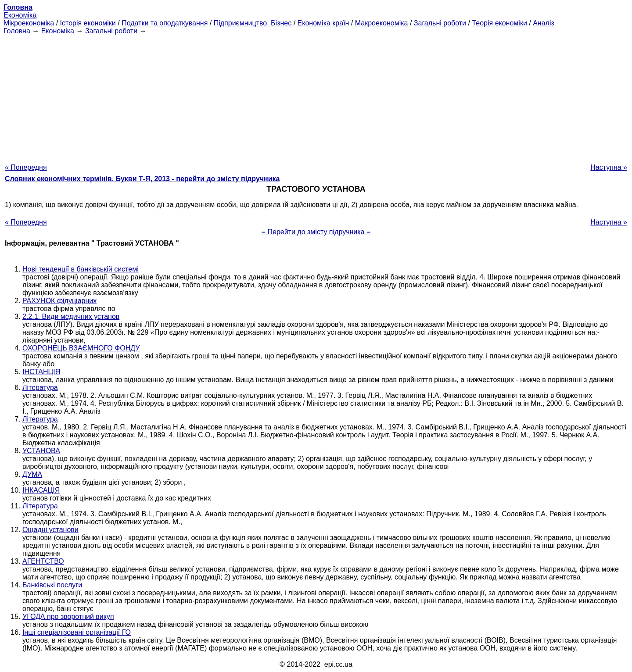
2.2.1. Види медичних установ (71, 316)
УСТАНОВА (41, 451)
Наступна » (609, 167)
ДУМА (32, 474)
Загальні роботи (440, 23)
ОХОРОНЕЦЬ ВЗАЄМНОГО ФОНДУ (81, 348)
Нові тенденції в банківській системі (81, 269)
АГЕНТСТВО (43, 561)
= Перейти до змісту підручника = (316, 232)
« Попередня (26, 167)
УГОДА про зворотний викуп (68, 617)
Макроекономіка (382, 23)
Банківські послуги (52, 585)
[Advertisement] (316, 97)
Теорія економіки (499, 23)
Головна (17, 31)
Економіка (20, 15)
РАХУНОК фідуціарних (59, 301)
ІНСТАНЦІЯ (41, 372)
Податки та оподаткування (165, 23)
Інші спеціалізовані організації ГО (77, 632)
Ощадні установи (50, 530)
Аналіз (544, 23)
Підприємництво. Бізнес (253, 23)
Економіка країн (323, 23)
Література (40, 388)
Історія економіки (88, 23)
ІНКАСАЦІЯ (41, 490)
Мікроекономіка (29, 23)
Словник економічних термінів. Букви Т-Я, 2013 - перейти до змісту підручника (142, 179)
